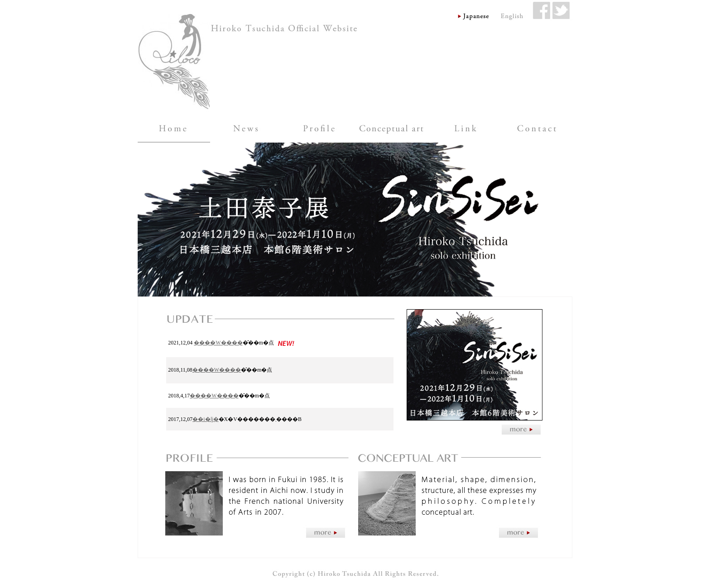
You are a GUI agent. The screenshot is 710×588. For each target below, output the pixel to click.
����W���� (218, 343)
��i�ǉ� (205, 419)
